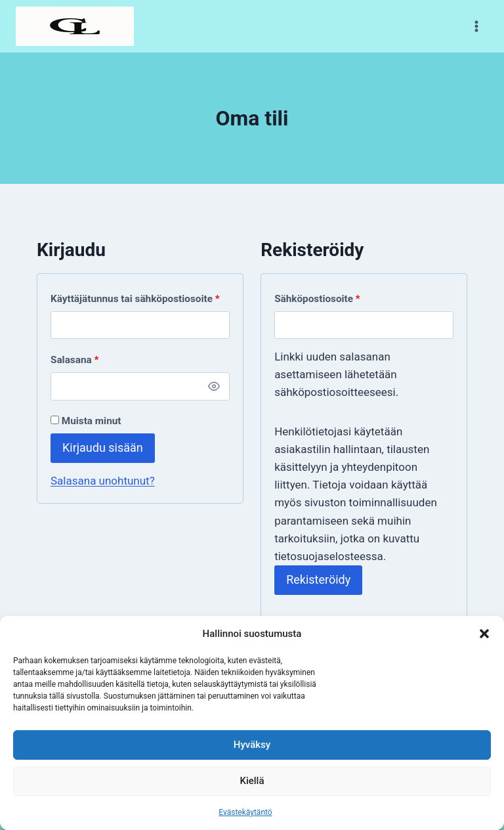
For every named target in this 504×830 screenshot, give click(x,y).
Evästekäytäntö (245, 812)
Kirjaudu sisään (103, 448)
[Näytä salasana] (215, 386)
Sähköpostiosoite (320, 299)
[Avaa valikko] (476, 26)
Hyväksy (252, 745)
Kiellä (252, 781)
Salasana (77, 360)
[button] (484, 634)
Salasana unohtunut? (103, 481)
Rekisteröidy (318, 579)
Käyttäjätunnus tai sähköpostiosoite (138, 299)
